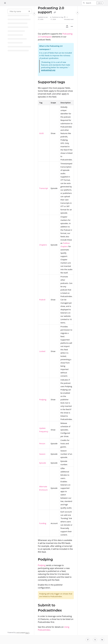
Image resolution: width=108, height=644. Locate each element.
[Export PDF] (67, 26)
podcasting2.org (48, 70)
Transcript (44, 188)
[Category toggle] (34, 13)
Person (42, 443)
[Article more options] (72, 26)
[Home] (5, 3)
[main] (56, 320)
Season (42, 454)
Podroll (42, 300)
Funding (43, 523)
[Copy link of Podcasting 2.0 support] (55, 12)
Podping (43, 399)
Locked (42, 351)
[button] (93, 3)
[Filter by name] (20, 11)
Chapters (43, 245)
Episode (43, 463)
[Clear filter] (29, 11)
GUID (41, 133)
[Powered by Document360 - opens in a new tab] (19, 633)
